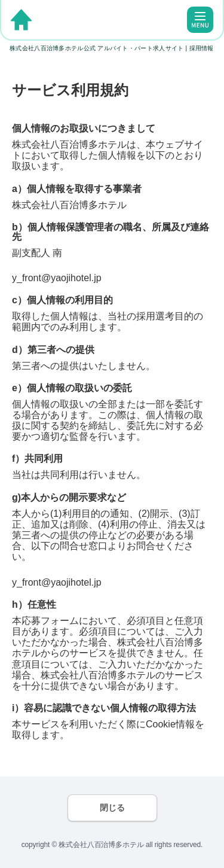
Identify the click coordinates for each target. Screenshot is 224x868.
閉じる (112, 808)
